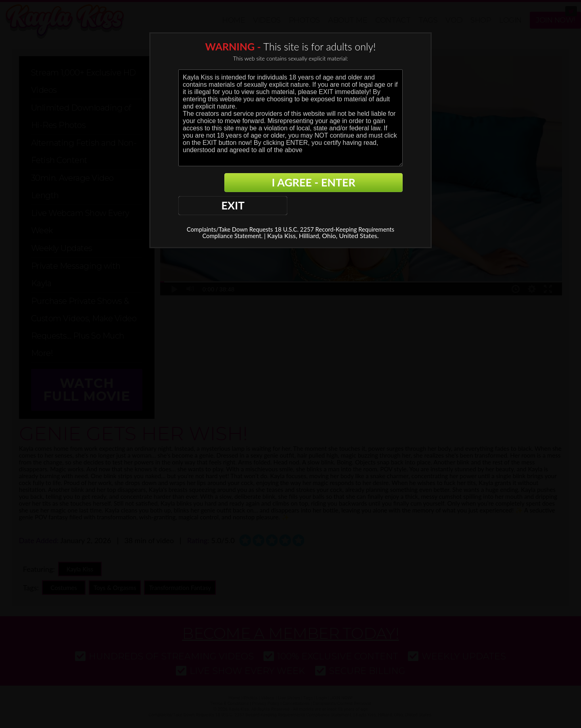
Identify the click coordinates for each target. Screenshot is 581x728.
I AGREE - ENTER (324, 183)
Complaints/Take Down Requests (245, 207)
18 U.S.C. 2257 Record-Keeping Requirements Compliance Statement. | (281, 210)
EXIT (206, 183)
